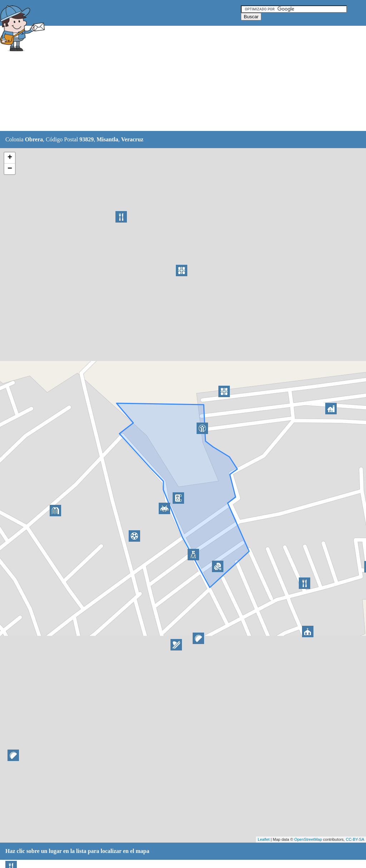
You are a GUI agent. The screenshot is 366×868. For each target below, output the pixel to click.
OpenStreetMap (308, 839)
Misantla (107, 139)
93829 (86, 139)
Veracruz (132, 139)
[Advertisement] (178, 79)
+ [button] (10, 158)
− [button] (10, 169)
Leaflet (264, 839)
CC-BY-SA (355, 839)
